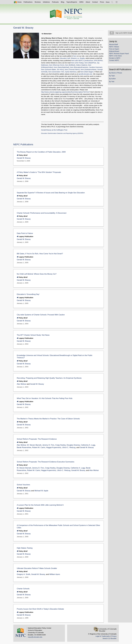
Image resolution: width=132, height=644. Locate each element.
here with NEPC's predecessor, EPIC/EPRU (87, 60)
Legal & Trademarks (103, 636)
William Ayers (55, 574)
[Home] (66, 14)
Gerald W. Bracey (24, 158)
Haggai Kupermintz (54, 447)
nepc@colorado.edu (35, 637)
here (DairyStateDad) (62, 67)
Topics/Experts (72, 2)
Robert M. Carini (39, 447)
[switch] (108, 2)
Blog (63, 2)
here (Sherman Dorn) (57, 65)
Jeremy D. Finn (48, 445)
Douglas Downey (73, 445)
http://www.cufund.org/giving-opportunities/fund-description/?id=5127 (66, 92)
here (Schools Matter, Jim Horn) (53, 69)
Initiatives (46, 2)
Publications (28, 2)
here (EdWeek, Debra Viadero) (76, 65)
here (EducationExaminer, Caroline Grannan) (86, 67)
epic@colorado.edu (85, 74)
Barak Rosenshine (24, 447)
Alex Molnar (21, 384)
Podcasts (55, 2)
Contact (95, 2)
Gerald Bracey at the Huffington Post (54, 130)
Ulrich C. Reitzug (69, 447)
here (75, 56)
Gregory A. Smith (24, 574)
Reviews (38, 2)
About (88, 2)
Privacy (114, 636)
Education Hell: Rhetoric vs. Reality (72, 58)
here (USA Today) (77, 63)
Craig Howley (60, 445)
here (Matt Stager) (87, 72)
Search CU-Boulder (109, 638)
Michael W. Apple (41, 491)
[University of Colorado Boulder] (105, 629)
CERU (81, 2)
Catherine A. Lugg (88, 445)
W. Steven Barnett (34, 445)
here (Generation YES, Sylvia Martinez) (62, 72)
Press (102, 2)
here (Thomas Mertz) (72, 69)
